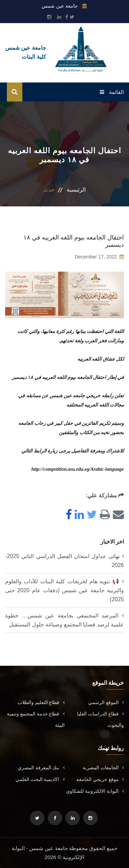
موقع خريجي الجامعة (100, 779)
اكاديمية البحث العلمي (40, 779)
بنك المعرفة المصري (41, 768)
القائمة (112, 92)
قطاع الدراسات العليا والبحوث (100, 719)
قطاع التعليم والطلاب (41, 702)
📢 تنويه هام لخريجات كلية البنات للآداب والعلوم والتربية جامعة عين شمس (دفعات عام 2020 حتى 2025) (64, 590)
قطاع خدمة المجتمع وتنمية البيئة (36, 719)
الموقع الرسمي (106, 702)
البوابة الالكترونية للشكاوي (95, 791)
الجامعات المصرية (103, 768)
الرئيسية (76, 190)
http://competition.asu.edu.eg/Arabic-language (78, 469)
